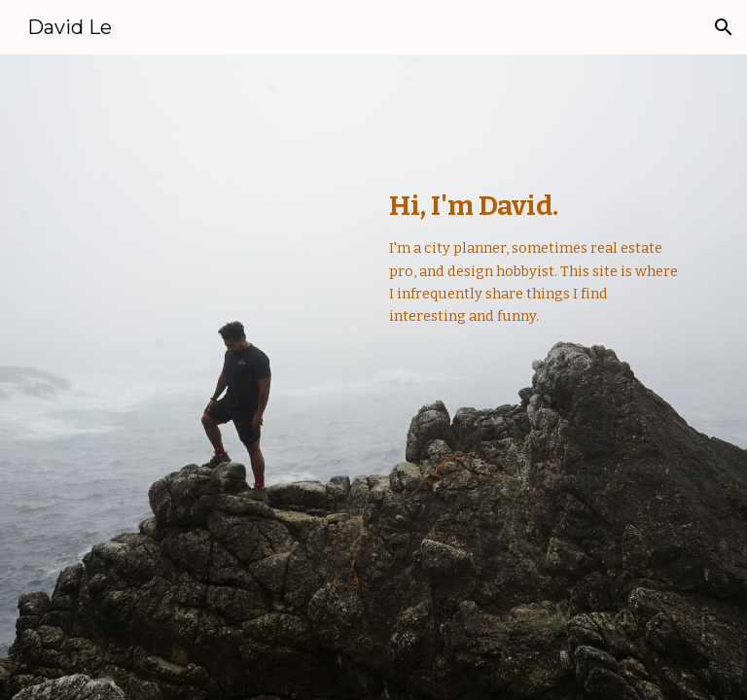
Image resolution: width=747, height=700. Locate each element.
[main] (536, 276)
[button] (724, 27)
